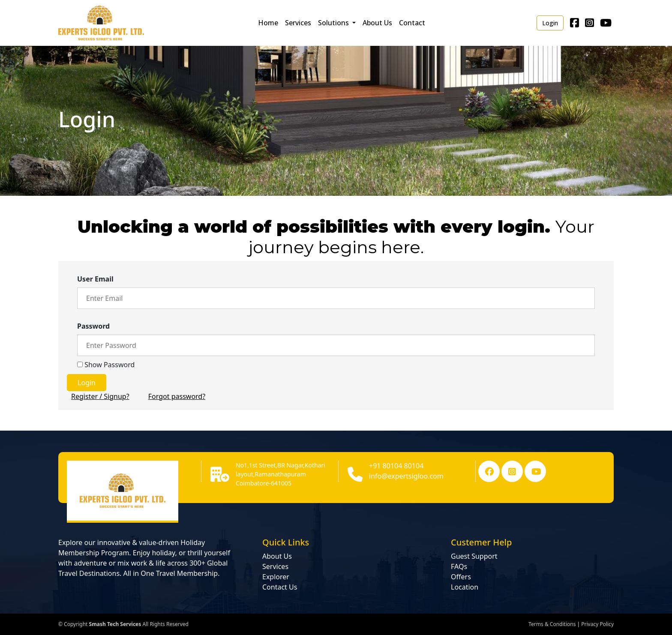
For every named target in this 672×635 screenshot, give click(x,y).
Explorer (276, 577)
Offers (461, 577)
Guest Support (474, 556)
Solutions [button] (334, 23)
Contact (412, 23)
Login (550, 23)
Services (298, 23)
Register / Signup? (100, 396)
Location (465, 587)
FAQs (459, 566)
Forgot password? (177, 396)
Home (268, 23)
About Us (377, 23)
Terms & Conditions (552, 624)
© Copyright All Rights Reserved (123, 624)
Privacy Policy (597, 624)
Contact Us (280, 587)
